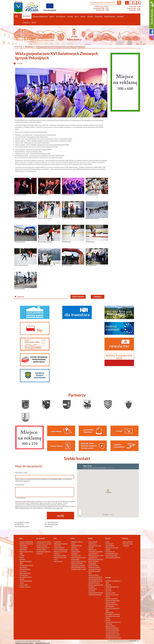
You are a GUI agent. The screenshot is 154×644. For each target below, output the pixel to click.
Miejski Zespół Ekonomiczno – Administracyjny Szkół (95, 544)
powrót (19, 297)
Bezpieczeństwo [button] (110, 16)
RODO (34, 22)
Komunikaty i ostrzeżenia (113, 614)
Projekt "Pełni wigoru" (43, 548)
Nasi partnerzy (110, 546)
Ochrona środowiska (112, 598)
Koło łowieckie (110, 606)
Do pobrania (109, 544)
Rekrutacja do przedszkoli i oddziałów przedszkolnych (96, 551)
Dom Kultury (75, 550)
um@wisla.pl (49, 526)
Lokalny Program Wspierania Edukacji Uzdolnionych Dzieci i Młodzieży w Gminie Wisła (95, 569)
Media (107, 542)
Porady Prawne (41, 550)
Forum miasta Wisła (111, 555)
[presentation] (30, 516)
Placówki (91, 548)
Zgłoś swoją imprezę (112, 548)
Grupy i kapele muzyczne (79, 561)
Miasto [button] (52, 16)
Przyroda (108, 589)
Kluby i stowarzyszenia (61, 550)
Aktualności (27, 16)
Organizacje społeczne (44, 551)
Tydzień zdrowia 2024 (44, 542)
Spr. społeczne (41, 538)
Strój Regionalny (76, 555)
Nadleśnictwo (110, 612)
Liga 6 (56, 559)
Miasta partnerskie (25, 569)
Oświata (90, 538)
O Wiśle (22, 555)
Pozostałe (108, 577)
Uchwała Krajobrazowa (40, 16)
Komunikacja (23, 567)
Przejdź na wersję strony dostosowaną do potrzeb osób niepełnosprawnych (127, 3)
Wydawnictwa (75, 559)
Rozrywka (108, 591)
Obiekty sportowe (59, 548)
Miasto (21, 538)
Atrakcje (70, 16)
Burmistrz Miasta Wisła (26, 542)
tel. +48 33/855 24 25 (51, 523)
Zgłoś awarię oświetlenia (113, 557)
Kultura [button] (83, 16)
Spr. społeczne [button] (61, 16)
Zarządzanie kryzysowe (113, 616)
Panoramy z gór (110, 551)
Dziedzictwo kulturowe (112, 587)
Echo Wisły (23, 571)
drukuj (98, 297)
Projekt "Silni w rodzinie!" (44, 544)
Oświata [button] (90, 16)
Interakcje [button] (120, 16)
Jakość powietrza (128, 542)
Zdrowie (108, 620)
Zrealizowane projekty (26, 565)
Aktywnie (108, 585)
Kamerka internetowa (112, 553)
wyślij (60, 516)
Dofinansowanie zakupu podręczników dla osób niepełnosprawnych (95, 581)
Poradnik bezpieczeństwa (113, 638)
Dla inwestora (24, 575)
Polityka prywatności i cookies (24, 643)
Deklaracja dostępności (43, 643)
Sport (55, 538)
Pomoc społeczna (42, 546)
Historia (22, 557)
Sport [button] (77, 16)
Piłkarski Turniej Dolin (60, 557)
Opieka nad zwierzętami (113, 600)
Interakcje (108, 538)
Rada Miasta (23, 550)
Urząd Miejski (24, 548)
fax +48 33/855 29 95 (51, 525)
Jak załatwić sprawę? (26, 577)
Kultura (73, 538)
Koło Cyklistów (58, 561)
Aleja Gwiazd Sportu (60, 555)
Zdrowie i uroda (110, 593)
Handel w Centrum (25, 587)
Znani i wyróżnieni (25, 573)
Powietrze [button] (26, 22)
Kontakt (22, 579)
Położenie (23, 559)
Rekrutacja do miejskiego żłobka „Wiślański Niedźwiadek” (96, 561)
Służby (108, 618)
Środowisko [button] (99, 16)
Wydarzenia (58, 542)
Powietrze (125, 538)
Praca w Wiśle (24, 585)
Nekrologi (40, 553)
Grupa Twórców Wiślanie (79, 557)
